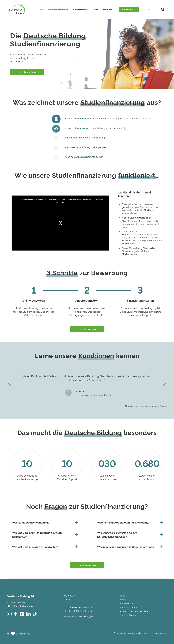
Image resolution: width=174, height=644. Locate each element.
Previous (10, 383)
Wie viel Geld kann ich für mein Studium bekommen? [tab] (45, 535)
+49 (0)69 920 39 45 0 (84, 607)
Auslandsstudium (80, 157)
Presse (124, 599)
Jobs (123, 596)
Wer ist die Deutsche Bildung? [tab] (45, 522)
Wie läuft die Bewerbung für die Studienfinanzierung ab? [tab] (129, 535)
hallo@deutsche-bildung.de (78, 616)
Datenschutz (161, 633)
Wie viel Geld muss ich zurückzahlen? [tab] (45, 547)
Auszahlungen (81, 118)
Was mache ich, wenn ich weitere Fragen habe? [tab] (129, 547)
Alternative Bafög (129, 607)
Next (164, 383)
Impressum (146, 633)
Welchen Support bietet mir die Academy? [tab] (129, 522)
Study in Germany (129, 615)
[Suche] (163, 10)
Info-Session (70, 596)
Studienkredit (127, 603)
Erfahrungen (144, 406)
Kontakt (67, 599)
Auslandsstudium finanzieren (135, 611)
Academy (80, 128)
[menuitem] (54, 10)
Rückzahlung (98, 137)
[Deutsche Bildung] (17, 10)
